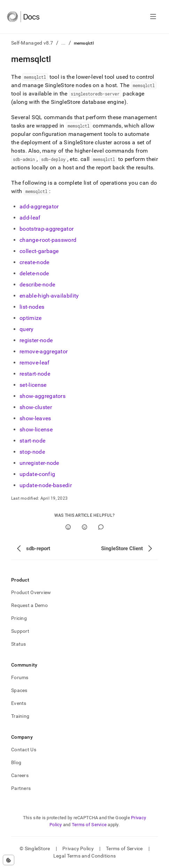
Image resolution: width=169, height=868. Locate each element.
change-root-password (48, 240)
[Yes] (68, 527)
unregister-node (39, 463)
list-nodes (32, 307)
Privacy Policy (78, 848)
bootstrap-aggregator (47, 229)
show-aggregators (43, 396)
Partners (21, 788)
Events (19, 703)
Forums (20, 677)
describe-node (37, 285)
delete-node (34, 273)
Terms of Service (89, 825)
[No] (84, 527)
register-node (36, 340)
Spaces (19, 690)
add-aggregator (39, 206)
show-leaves (35, 418)
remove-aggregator (44, 351)
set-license (33, 385)
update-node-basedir (46, 485)
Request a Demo (29, 605)
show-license (36, 429)
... (64, 43)
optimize (31, 318)
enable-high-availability (49, 296)
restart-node (35, 374)
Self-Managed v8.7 (32, 43)
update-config (37, 474)
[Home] (23, 17)
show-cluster (36, 407)
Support (20, 631)
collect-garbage (39, 251)
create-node (34, 262)
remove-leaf (35, 363)
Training (20, 716)
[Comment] (101, 527)
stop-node (32, 452)
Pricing (19, 618)
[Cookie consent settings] (9, 860)
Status (19, 644)
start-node (32, 441)
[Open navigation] (153, 17)
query (27, 329)
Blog (16, 762)
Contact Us (24, 750)
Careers (20, 775)
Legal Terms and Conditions (84, 856)
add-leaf (30, 218)
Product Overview (31, 592)
